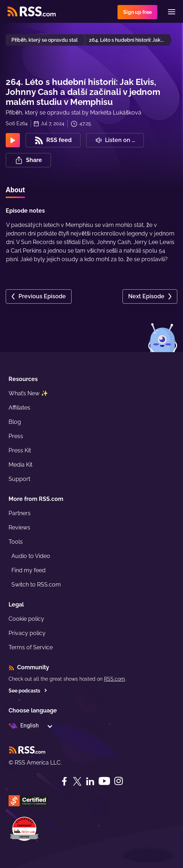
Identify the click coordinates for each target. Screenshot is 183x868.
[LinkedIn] (90, 781)
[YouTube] (104, 781)
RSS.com (114, 679)
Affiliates (19, 408)
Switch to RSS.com (36, 585)
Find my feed (28, 570)
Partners (20, 513)
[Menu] (172, 12)
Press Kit (20, 450)
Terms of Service (31, 647)
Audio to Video (31, 556)
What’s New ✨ (28, 393)
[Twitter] (77, 781)
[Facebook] (64, 781)
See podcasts (28, 691)
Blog (15, 422)
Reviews (19, 527)
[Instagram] (119, 781)
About (15, 190)
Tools (16, 542)
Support (19, 479)
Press (16, 436)
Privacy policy (27, 633)
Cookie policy (26, 619)
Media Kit (20, 465)
